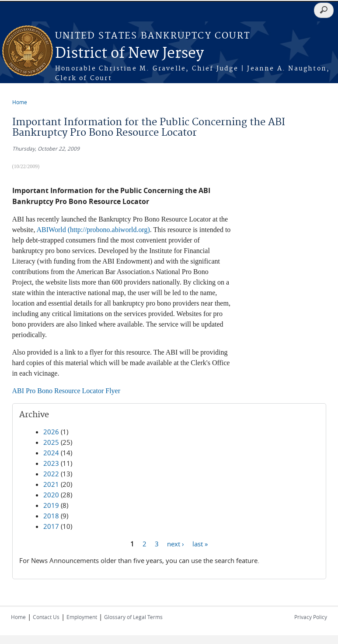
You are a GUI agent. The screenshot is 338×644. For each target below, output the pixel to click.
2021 (51, 484)
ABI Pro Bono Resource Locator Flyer (66, 391)
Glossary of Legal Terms (133, 617)
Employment (82, 617)
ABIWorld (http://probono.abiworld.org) (93, 230)
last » (200, 543)
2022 (51, 474)
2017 (51, 526)
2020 (51, 495)
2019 (51, 505)
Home (20, 102)
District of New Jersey (129, 54)
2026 (51, 432)
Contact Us (46, 617)
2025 (51, 442)
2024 (51, 453)
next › (176, 543)
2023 (51, 463)
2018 (51, 516)
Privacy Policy (311, 617)
